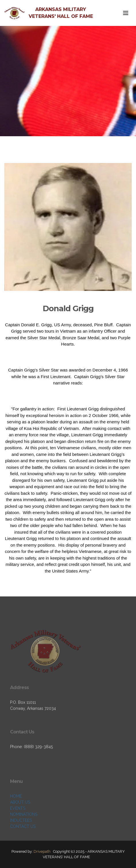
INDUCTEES (21, 834)
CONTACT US (23, 840)
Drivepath (42, 851)
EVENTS (18, 822)
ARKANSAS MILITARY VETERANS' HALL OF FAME (61, 13)
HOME (16, 810)
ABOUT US (20, 816)
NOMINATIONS (24, 828)
